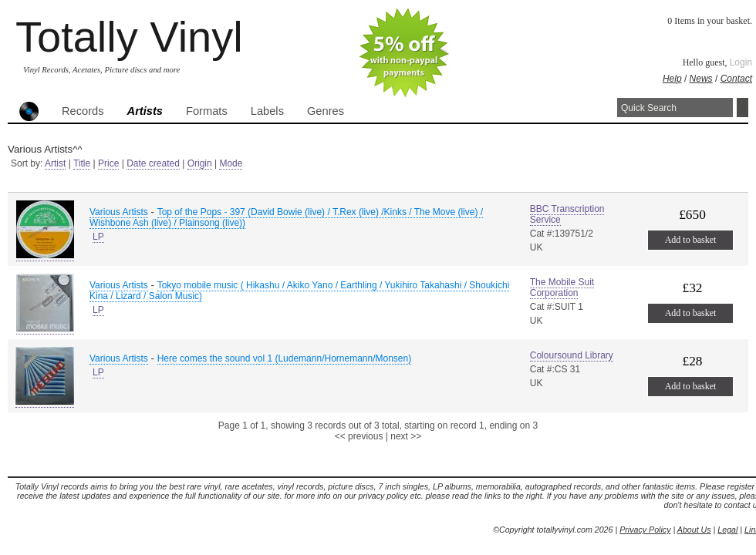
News (701, 79)
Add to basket (691, 240)
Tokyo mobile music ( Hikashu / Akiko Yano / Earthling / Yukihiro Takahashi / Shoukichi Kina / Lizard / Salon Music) (299, 291)
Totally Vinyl (129, 37)
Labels (267, 111)
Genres (326, 111)
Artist (55, 163)
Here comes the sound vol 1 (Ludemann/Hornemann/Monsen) (285, 358)
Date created (153, 163)
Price (108, 163)
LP (98, 237)
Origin (200, 163)
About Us (694, 530)
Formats (207, 111)
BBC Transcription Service (567, 214)
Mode (231, 163)
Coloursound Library (572, 355)
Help (672, 79)
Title (82, 163)
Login (741, 62)
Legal (727, 530)
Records (83, 111)
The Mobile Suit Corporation (562, 288)
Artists (145, 111)
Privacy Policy (645, 530)
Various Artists (119, 212)
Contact (736, 79)
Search (742, 108)
